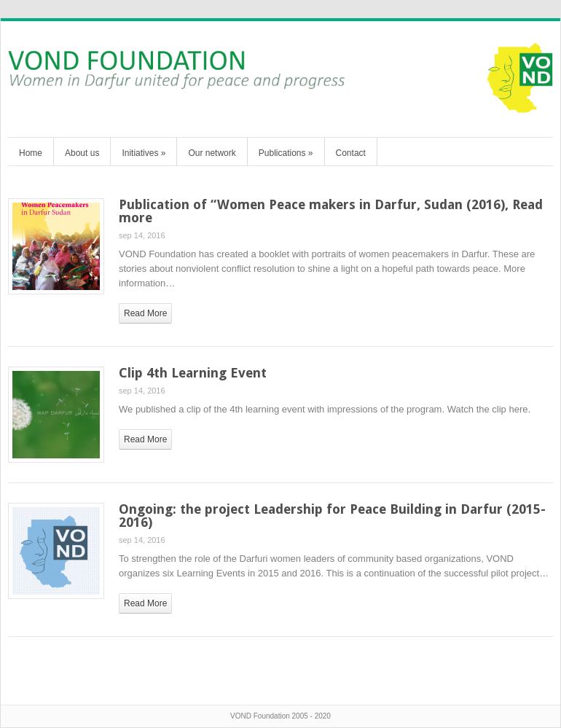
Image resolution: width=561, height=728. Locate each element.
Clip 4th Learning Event (193, 373)
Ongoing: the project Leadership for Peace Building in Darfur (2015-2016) (332, 516)
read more (145, 313)
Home (31, 153)
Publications (286, 153)
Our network (212, 153)
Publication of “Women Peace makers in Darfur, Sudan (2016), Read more (331, 211)
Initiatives (144, 153)
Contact (351, 153)
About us (82, 153)
